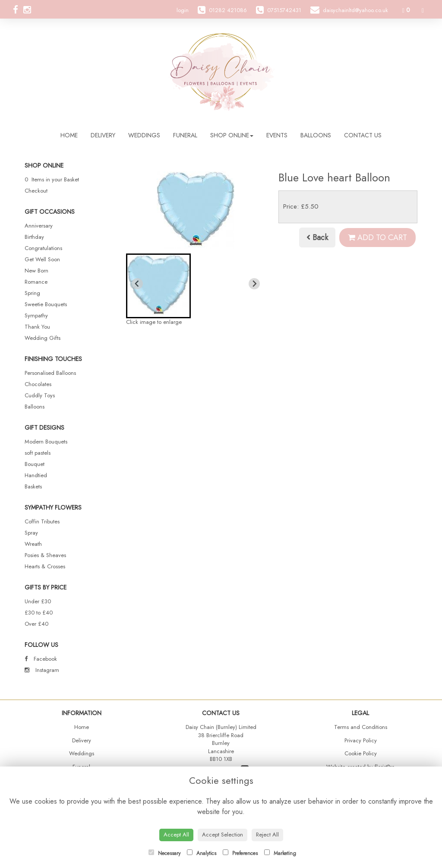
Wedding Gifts (43, 338)
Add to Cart (377, 238)
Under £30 (38, 601)
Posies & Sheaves (45, 555)
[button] (158, 286)
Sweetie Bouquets (46, 304)
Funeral (185, 135)
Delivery (103, 135)
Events (277, 135)
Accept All (176, 835)
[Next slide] (254, 284)
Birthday (34, 237)
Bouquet (35, 464)
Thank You (37, 327)
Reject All (267, 835)
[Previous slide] (137, 284)
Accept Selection (223, 835)
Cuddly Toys (40, 395)
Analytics (202, 853)
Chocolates (38, 384)
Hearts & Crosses (45, 566)
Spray (31, 533)
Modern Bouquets (46, 442)
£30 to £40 (39, 613)
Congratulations (43, 248)
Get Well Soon (42, 259)
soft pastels (38, 453)
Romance (36, 282)
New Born (36, 271)
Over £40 (36, 624)
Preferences (240, 853)
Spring (32, 293)
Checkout (36, 191)
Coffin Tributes (42, 521)
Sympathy (36, 315)
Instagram (42, 670)
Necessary (164, 853)
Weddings (144, 135)
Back (317, 238)
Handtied (36, 475)
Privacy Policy (361, 740)
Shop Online (232, 135)
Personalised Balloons (50, 373)
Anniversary (39, 226)
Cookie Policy (361, 753)
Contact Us (363, 135)
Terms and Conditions (361, 727)
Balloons (316, 135)
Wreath (33, 544)
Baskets (33, 486)
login (183, 10)
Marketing (280, 853)
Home (69, 135)
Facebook (41, 659)
